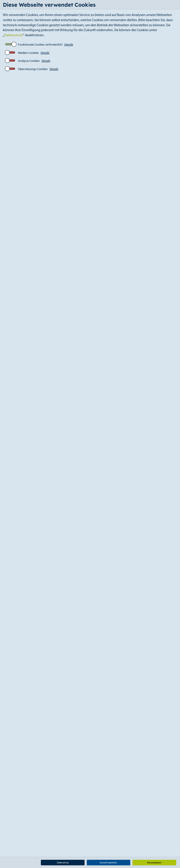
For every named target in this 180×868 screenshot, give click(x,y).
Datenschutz (14, 35)
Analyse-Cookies (29, 61)
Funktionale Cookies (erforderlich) (40, 44)
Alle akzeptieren (154, 863)
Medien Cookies (28, 53)
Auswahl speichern (108, 863)
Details (69, 44)
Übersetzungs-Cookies (33, 69)
